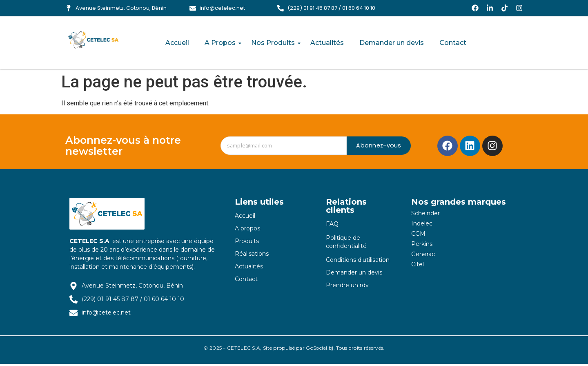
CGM (418, 235)
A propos (247, 230)
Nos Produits (275, 43)
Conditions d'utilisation (358, 261)
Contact (453, 43)
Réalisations (252, 255)
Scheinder (425, 215)
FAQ (332, 225)
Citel (418, 266)
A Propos (222, 43)
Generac (423, 256)
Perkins (422, 245)
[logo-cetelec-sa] (96, 41)
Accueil (177, 43)
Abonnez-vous (379, 148)
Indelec (422, 225)
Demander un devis (392, 43)
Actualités (327, 43)
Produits (247, 243)
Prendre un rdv (347, 287)
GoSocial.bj (320, 350)
